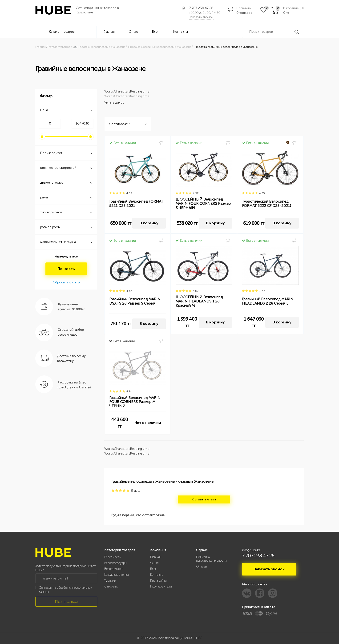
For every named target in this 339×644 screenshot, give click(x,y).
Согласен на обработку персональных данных (65, 590)
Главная (109, 32)
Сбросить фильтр (66, 282)
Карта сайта (158, 581)
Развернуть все (66, 256)
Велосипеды (113, 557)
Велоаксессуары (115, 563)
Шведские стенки (117, 575)
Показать (66, 269)
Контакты (181, 32)
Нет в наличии (148, 423)
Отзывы (202, 566)
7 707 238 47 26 (201, 8)
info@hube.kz (251, 550)
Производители (161, 586)
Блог (156, 32)
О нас (133, 32)
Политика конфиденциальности (211, 559)
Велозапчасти (114, 569)
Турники (110, 581)
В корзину (149, 223)
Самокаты (111, 586)
